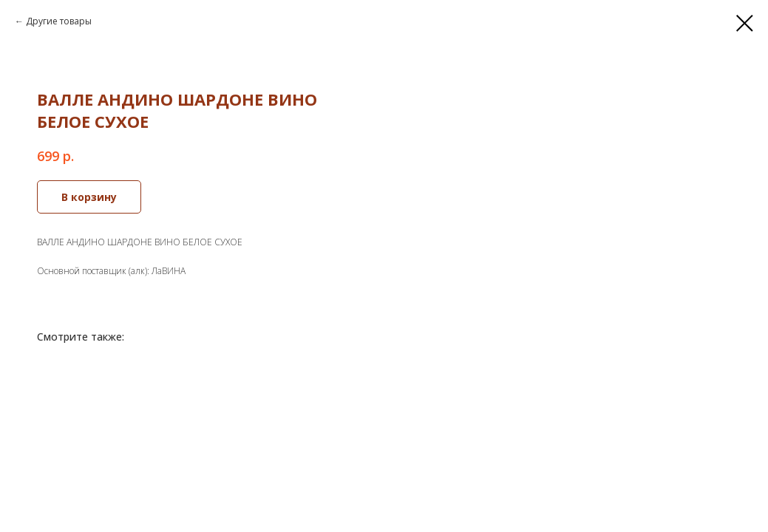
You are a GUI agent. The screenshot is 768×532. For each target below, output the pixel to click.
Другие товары (59, 21)
